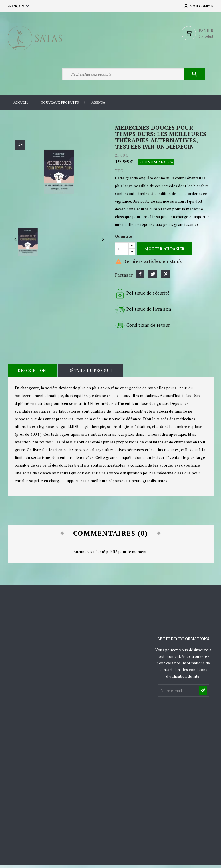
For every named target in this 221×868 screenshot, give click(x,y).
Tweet (153, 277)
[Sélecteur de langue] (19, 6)
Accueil (21, 106)
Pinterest (166, 277)
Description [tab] (32, 374)
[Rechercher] (134, 77)
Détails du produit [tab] (90, 374)
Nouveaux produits (60, 106)
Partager (140, 277)
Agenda (98, 106)
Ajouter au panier (164, 252)
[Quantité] (122, 252)
